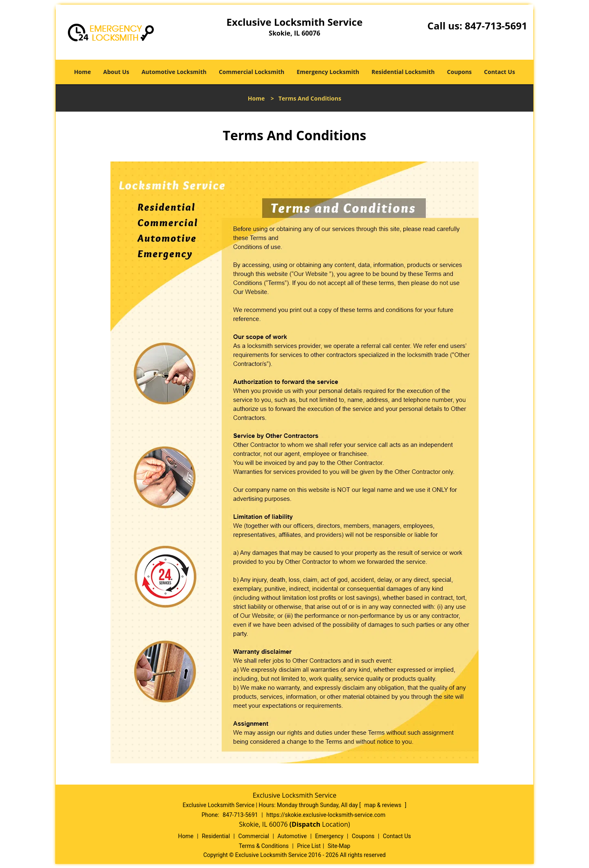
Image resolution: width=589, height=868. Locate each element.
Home (82, 72)
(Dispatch (306, 824)
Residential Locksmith (403, 72)
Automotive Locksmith (174, 72)
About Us (116, 72)
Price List (309, 846)
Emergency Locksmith (328, 72)
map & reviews (384, 805)
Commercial (254, 836)
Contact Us (499, 72)
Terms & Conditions (264, 846)
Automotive (292, 836)
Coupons (459, 72)
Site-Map (339, 846)
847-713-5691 (496, 26)
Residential (216, 836)
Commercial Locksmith (252, 72)
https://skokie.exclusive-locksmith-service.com (326, 815)
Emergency (329, 836)
